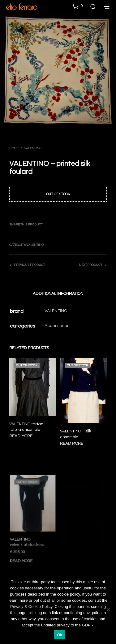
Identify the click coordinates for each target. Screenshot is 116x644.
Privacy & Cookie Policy (31, 607)
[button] (77, 6)
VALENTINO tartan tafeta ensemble (26, 427)
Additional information (58, 294)
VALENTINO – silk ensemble (76, 433)
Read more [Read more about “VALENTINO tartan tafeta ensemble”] (21, 436)
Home (14, 148)
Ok (60, 635)
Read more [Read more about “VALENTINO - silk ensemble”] (72, 442)
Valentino (33, 148)
